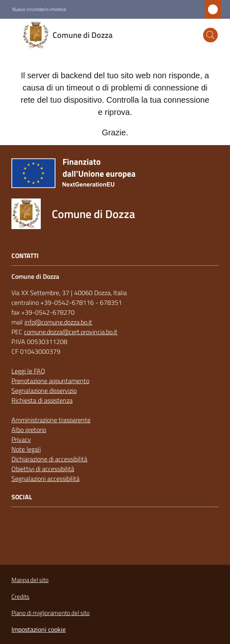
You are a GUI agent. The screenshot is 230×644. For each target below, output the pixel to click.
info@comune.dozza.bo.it (58, 322)
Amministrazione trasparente (51, 420)
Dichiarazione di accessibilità (49, 459)
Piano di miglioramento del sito (51, 613)
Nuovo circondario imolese (39, 9)
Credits (20, 597)
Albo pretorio (29, 430)
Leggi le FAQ (28, 371)
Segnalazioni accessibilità (45, 479)
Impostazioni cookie (39, 629)
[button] (210, 35)
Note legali (26, 449)
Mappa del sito (30, 580)
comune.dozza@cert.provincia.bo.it (71, 332)
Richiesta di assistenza (42, 400)
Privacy (21, 439)
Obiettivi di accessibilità (43, 469)
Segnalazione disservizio (44, 390)
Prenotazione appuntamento (50, 381)
